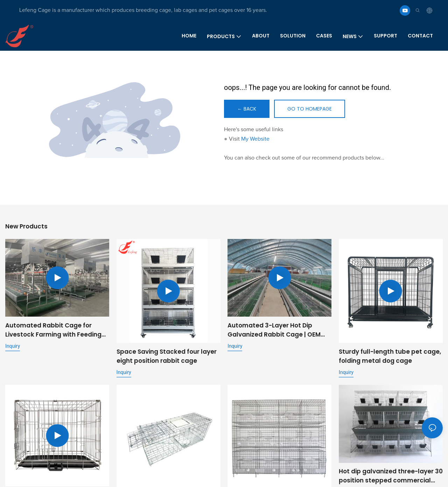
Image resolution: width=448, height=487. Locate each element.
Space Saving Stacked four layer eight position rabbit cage (167, 356)
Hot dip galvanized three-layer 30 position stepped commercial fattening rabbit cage (391, 477)
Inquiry (13, 346)
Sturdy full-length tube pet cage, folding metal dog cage (390, 356)
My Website (255, 139)
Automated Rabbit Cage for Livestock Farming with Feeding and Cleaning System (53, 330)
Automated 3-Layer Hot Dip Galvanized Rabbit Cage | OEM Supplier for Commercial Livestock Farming (274, 330)
